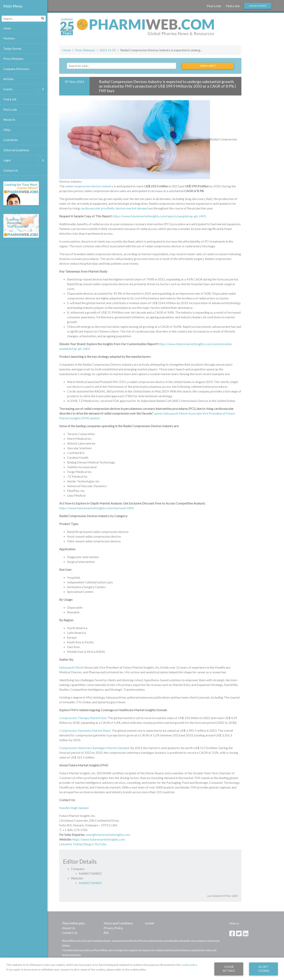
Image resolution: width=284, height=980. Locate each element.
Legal (25, 160)
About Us (69, 928)
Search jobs (208, 66)
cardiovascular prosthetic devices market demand (114, 208)
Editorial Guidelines (16, 150)
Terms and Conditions (118, 923)
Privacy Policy (113, 928)
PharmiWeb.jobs (74, 923)
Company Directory (16, 69)
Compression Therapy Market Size (83, 718)
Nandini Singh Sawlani (74, 808)
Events (25, 89)
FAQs (7, 130)
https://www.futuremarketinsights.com (99, 839)
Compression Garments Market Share (85, 730)
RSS (106, 933)
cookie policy (189, 965)
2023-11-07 (108, 50)
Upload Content (258, 6)
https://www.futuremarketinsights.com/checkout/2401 (97, 508)
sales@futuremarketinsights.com (108, 835)
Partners (9, 38)
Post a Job (214, 6)
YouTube (100, 844)
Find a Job (233, 6)
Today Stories (12, 49)
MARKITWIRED (90, 883)
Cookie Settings (229, 969)
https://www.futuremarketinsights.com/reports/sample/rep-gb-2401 (159, 216)
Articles (8, 79)
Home (67, 50)
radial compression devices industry (89, 186)
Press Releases (85, 50)
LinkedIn (65, 844)
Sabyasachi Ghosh (71, 667)
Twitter (78, 844)
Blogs (88, 844)
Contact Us (70, 933)
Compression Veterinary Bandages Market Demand (94, 748)
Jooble (149, 923)
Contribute (11, 140)
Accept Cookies (264, 969)
